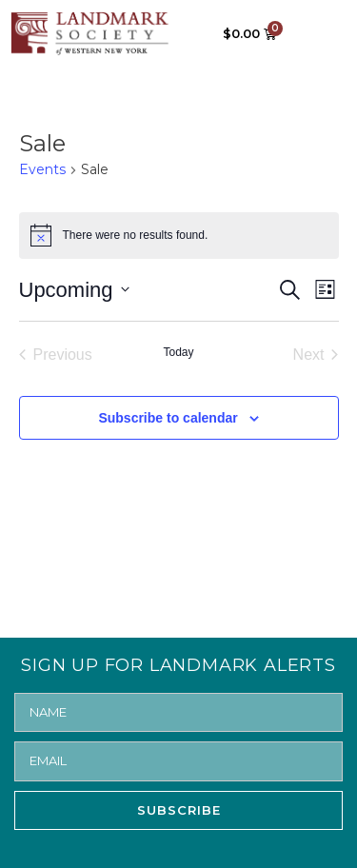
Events (42, 169)
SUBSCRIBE (179, 810)
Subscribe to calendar (168, 418)
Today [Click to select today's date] (178, 352)
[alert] (179, 235)
